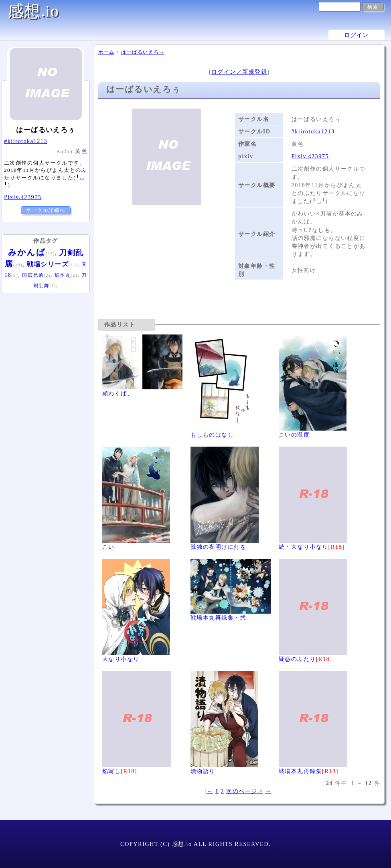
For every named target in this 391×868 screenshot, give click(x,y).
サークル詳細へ (46, 210)
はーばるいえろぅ (143, 52)
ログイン (357, 35)
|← (209, 791)
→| (269, 791)
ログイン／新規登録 (239, 72)
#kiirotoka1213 (313, 131)
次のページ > (245, 791)
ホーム (106, 52)
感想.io (33, 11)
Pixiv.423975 (310, 156)
